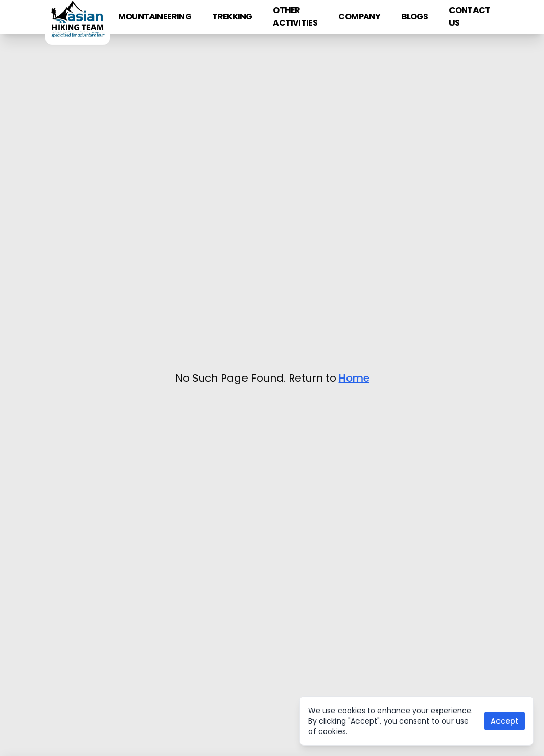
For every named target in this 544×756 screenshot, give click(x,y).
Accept (505, 721)
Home (354, 378)
